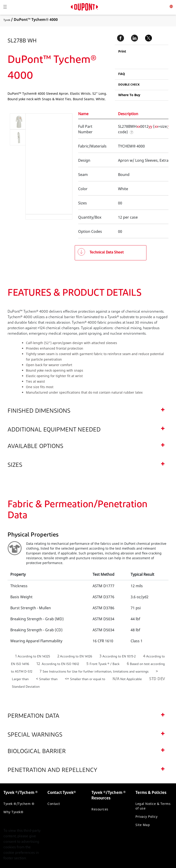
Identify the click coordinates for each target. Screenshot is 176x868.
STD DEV (157, 679)
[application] (45, 164)
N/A (116, 679)
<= (67, 679)
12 (38, 664)
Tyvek (7, 20)
